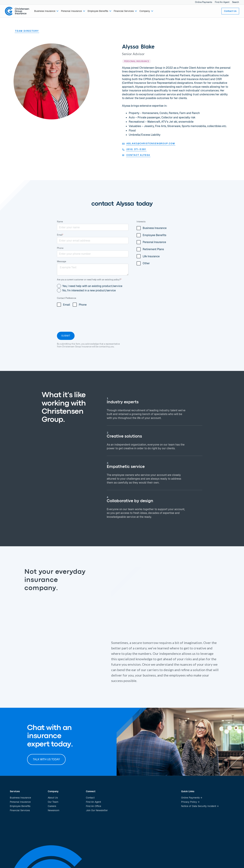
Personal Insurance (20, 802)
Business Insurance (20, 798)
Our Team (53, 802)
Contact (90, 798)
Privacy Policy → (190, 802)
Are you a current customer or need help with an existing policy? (89, 280)
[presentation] (83, 318)
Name (60, 222)
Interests (141, 222)
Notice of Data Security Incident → (200, 806)
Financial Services (20, 810)
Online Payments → (192, 798)
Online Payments (204, 2)
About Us (53, 798)
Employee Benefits (20, 806)
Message (62, 261)
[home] (17, 11)
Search (236, 2)
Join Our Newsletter (97, 810)
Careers (52, 806)
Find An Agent (222, 2)
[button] (47, 11)
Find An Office (94, 806)
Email (60, 235)
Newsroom (54, 810)
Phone (60, 248)
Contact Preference (67, 298)
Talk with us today (46, 759)
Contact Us (230, 11)
